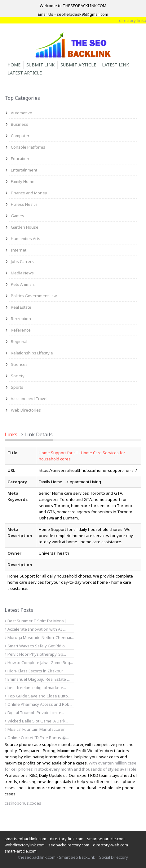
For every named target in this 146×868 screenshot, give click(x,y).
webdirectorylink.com (25, 845)
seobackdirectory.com (69, 845)
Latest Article (25, 73)
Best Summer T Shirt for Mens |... (37, 621)
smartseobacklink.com (25, 839)
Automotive (22, 113)
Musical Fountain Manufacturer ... (37, 729)
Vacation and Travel (29, 399)
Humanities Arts (26, 239)
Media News (22, 273)
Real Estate (21, 307)
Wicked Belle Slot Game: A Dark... (37, 721)
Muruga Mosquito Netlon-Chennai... (39, 637)
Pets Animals (23, 284)
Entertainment (24, 170)
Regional (19, 341)
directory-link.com (67, 839)
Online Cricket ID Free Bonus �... (37, 738)
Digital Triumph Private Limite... (35, 713)
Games (18, 216)
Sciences (19, 364)
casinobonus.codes (23, 803)
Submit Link (40, 65)
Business (20, 124)
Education (20, 159)
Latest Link (115, 65)
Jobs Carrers (22, 261)
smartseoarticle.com (106, 839)
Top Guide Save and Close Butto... (38, 696)
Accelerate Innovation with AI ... (35, 629)
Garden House (25, 227)
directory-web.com (111, 845)
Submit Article (78, 65)
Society (18, 376)
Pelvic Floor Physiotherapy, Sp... (35, 654)
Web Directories (26, 410)
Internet (19, 250)
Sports (17, 387)
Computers (21, 136)
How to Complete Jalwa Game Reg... (39, 663)
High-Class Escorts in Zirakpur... (35, 671)
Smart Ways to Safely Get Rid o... (36, 646)
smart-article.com (21, 851)
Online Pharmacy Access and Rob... (39, 704)
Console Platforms (28, 147)
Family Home (23, 181)
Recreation (21, 319)
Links (11, 434)
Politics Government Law (34, 296)
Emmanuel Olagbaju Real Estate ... (37, 679)
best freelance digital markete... (35, 688)
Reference (21, 330)
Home (14, 65)
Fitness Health (24, 204)
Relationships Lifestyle (32, 353)
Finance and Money (29, 193)
